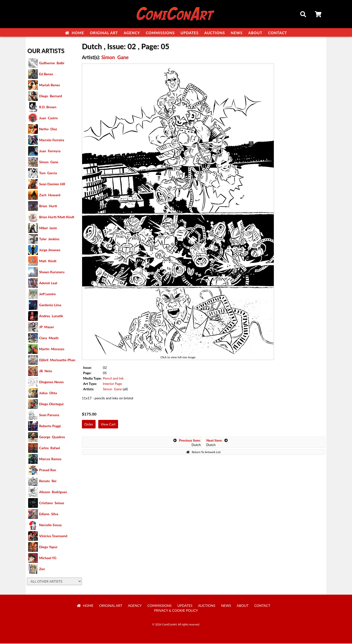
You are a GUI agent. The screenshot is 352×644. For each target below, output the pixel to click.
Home (75, 33)
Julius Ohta (48, 393)
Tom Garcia (48, 173)
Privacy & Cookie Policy (176, 611)
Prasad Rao (48, 470)
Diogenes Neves (51, 382)
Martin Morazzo (52, 349)
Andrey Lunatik (51, 316)
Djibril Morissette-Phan (57, 360)
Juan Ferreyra (50, 151)
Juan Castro (48, 118)
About (255, 33)
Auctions (215, 33)
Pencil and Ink (113, 379)
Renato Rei (48, 481)
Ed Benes (46, 74)
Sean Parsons (49, 415)
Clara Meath (49, 338)
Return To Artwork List (203, 453)
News (237, 33)
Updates (189, 33)
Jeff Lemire (47, 294)
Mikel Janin (48, 228)
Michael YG (48, 558)
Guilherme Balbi (52, 63)
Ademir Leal (48, 283)
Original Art (104, 33)
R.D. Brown (48, 107)
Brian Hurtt (48, 206)
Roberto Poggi (50, 426)
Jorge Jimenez (50, 250)
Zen (42, 569)
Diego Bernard (50, 96)
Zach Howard (50, 195)
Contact (278, 33)
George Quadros (52, 437)
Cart (319, 15)
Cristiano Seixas (52, 503)
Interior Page (112, 384)
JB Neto (46, 371)
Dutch (187, 443)
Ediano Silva (49, 514)
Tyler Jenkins (49, 239)
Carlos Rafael (49, 448)
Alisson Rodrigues (53, 492)
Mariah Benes (49, 85)
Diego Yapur (48, 547)
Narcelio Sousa (50, 525)
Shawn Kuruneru (52, 272)
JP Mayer (47, 327)
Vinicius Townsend (53, 536)
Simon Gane (49, 162)
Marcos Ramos (50, 459)
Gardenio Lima (50, 305)
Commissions (160, 33)
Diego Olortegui (51, 404)
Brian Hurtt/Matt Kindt (57, 217)
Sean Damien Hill (52, 184)
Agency (132, 33)
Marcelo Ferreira (52, 140)
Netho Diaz (48, 129)
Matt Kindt (48, 261)
